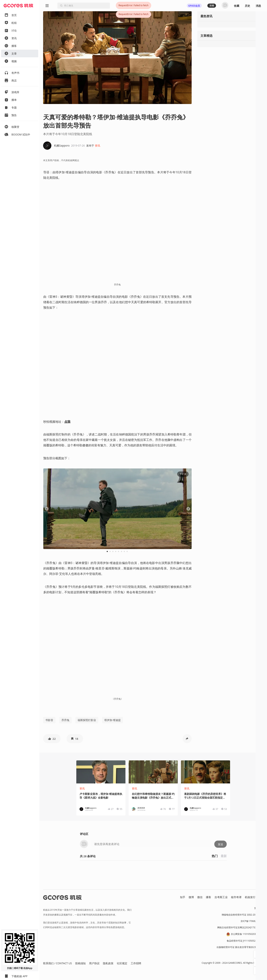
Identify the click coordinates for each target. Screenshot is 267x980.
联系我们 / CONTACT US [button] (57, 963)
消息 (258, 6)
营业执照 (259, 908)
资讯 (97, 146)
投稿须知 (80, 963)
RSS (261, 897)
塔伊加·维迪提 (112, 720)
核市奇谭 (236, 897)
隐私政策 (108, 963)
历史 (247, 6)
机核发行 (250, 897)
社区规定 (122, 963)
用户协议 (94, 963)
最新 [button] (224, 856)
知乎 (183, 897)
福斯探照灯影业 (87, 720)
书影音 (49, 720)
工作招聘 (136, 963)
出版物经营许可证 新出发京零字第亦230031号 (240, 947)
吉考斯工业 (221, 897)
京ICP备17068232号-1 (252, 921)
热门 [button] (215, 856)
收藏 (237, 6)
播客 (208, 897)
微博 (191, 897)
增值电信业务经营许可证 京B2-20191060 (242, 915)
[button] (52, 739)
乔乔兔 (65, 720)
